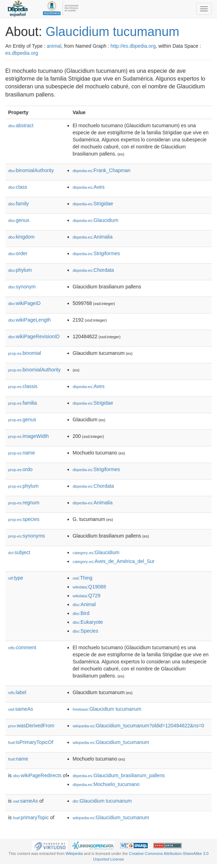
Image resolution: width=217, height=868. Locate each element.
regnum (24, 503)
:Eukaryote (88, 622)
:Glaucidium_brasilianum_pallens (119, 775)
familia (23, 403)
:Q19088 (89, 587)
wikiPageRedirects (37, 775)
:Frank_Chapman (102, 170)
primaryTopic (31, 817)
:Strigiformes (96, 253)
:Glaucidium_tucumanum (111, 742)
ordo (20, 469)
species (24, 519)
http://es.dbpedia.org (133, 46)
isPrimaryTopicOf (31, 742)
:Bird (81, 613)
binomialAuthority (31, 170)
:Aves (89, 187)
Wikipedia (74, 854)
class (18, 187)
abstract (21, 125)
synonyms (27, 536)
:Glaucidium (96, 220)
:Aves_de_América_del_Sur (114, 561)
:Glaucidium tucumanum (107, 709)
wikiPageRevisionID (34, 336)
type (16, 578)
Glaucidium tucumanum (112, 32)
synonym (22, 287)
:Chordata (93, 270)
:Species (86, 631)
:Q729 (87, 596)
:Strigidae (93, 204)
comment (22, 647)
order (18, 253)
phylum (20, 270)
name (22, 453)
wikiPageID (24, 303)
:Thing (83, 578)
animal (54, 46)
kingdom (21, 237)
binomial (25, 353)
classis (23, 386)
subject (19, 552)
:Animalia (93, 237)
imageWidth (28, 436)
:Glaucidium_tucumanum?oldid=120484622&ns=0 (139, 726)
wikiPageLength (30, 320)
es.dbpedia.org (22, 53)
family (18, 204)
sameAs (20, 709)
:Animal (84, 604)
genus (19, 220)
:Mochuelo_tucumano (106, 784)
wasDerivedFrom (31, 726)
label (17, 692)
